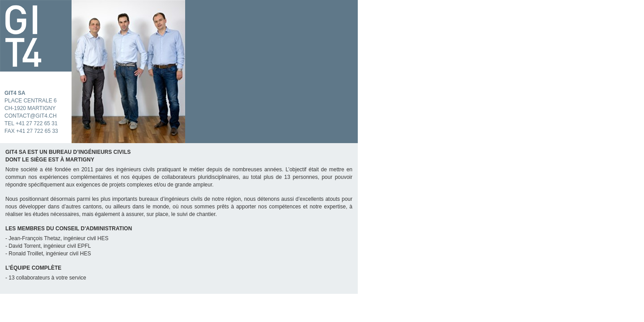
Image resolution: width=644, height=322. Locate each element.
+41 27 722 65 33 (37, 131)
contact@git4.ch (31, 116)
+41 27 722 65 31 (37, 123)
